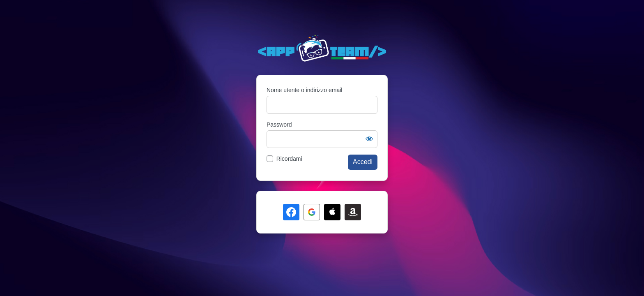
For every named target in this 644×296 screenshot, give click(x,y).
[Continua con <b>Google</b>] (312, 212)
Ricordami (289, 159)
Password (279, 125)
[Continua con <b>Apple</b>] (332, 212)
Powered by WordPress (322, 49)
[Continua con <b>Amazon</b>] (353, 212)
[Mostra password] (369, 139)
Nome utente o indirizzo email (304, 90)
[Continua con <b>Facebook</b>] (291, 212)
